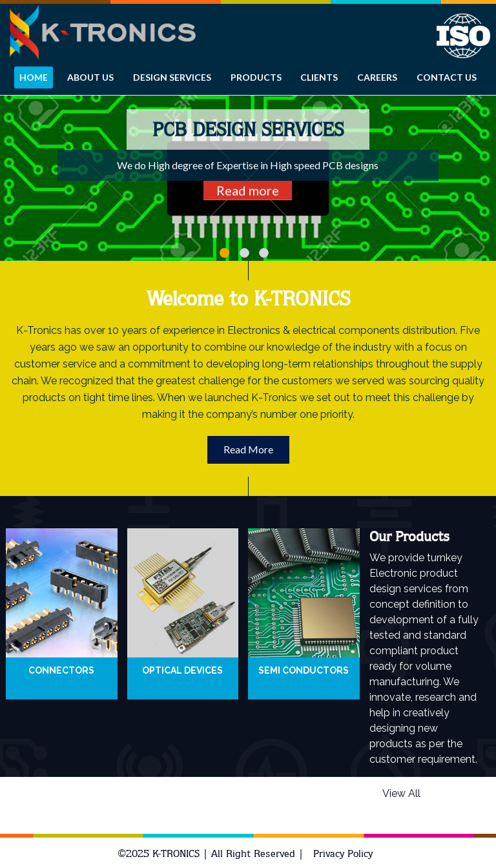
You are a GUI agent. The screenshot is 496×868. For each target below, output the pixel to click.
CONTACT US (447, 77)
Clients (319, 77)
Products (256, 77)
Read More (248, 449)
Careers (377, 77)
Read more (248, 191)
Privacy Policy (343, 853)
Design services (172, 77)
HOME (34, 77)
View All (401, 793)
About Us (90, 77)
